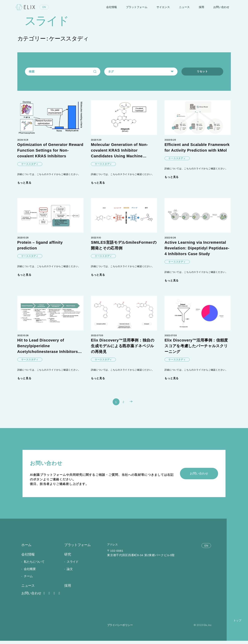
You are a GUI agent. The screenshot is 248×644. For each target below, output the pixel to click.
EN (44, 7)
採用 (201, 7)
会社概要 (30, 572)
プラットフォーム (137, 7)
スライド (73, 565)
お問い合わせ (34, 596)
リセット (202, 71)
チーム (28, 579)
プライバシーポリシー (120, 628)
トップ (237, 623)
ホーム (26, 548)
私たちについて (34, 565)
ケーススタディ (30, 164)
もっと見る (24, 183)
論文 (70, 572)
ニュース (184, 7)
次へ (134, 404)
